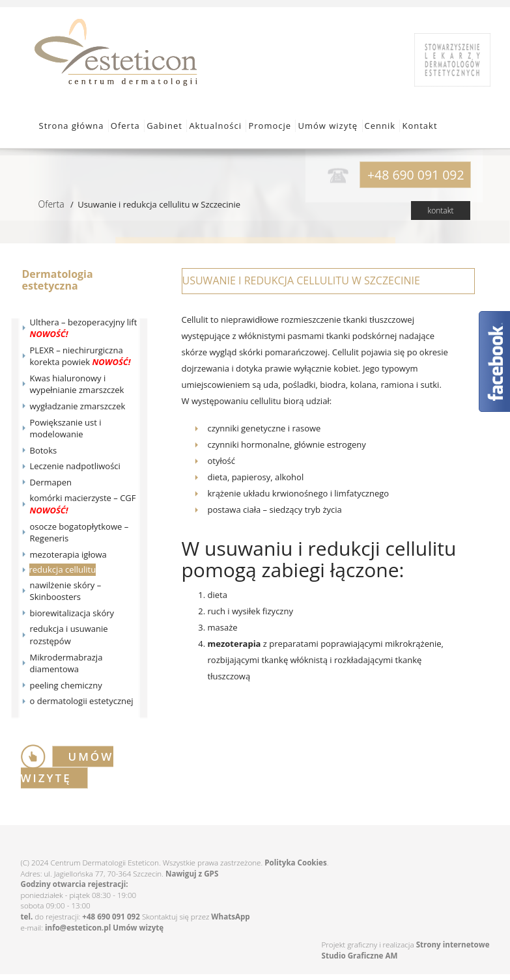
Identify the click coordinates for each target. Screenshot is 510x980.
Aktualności (215, 126)
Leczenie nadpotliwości (75, 466)
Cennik (380, 126)
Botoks (44, 450)
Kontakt (419, 126)
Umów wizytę (328, 126)
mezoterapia (234, 644)
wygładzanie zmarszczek (78, 406)
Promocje (270, 126)
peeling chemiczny (66, 685)
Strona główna (72, 126)
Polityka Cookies (295, 863)
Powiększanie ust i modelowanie (66, 429)
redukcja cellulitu (63, 569)
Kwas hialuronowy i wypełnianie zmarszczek (77, 384)
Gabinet (164, 126)
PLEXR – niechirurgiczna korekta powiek (80, 356)
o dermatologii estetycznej (82, 701)
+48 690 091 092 (111, 917)
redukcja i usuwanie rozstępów (69, 635)
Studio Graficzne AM (360, 956)
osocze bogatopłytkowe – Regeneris (79, 533)
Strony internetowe (453, 945)
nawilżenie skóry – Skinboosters (66, 591)
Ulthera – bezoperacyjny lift (84, 328)
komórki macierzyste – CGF (83, 504)
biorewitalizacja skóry (72, 613)
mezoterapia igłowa (68, 554)
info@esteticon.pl (78, 928)
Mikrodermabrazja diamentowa (66, 663)
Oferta (125, 126)
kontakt (440, 211)
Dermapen (51, 482)
